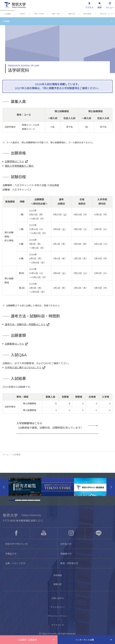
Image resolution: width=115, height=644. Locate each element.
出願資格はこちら (14, 161)
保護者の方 (66, 554)
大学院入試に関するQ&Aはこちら (23, 368)
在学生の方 (66, 544)
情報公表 (58, 584)
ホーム (6, 454)
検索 (100, 7)
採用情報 (58, 575)
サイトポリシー (58, 607)
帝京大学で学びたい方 (16, 544)
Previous (4, 487)
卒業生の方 (11, 554)
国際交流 (72, 14)
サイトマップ (58, 625)
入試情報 (7, 14)
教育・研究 (56, 14)
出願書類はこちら (14, 344)
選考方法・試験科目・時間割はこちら (25, 324)
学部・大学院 (39, 14)
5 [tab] (37, 500)
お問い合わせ (58, 598)
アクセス (89, 7)
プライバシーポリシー (58, 616)
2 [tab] (18, 500)
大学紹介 (22, 14)
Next (111, 487)
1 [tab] (12, 500)
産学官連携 (87, 14)
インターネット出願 (85, 640)
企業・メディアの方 (15, 563)
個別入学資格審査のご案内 (19, 166)
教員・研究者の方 (69, 563)
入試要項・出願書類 (27, 640)
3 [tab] (24, 500)
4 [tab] (31, 500)
